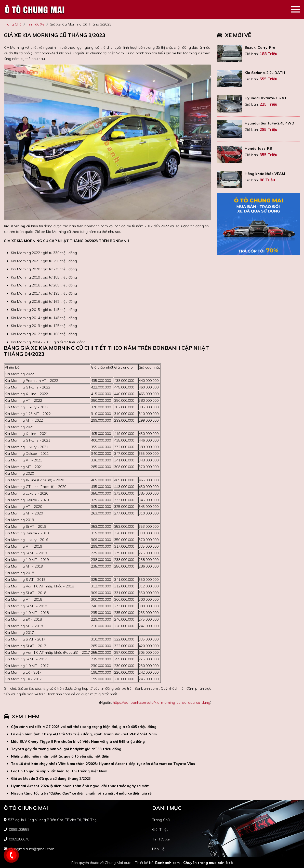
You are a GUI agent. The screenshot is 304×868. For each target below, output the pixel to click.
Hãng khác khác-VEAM (265, 174)
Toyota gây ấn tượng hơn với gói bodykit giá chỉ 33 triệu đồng (66, 749)
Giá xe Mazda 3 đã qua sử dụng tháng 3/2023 (51, 778)
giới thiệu (160, 829)
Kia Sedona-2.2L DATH (265, 73)
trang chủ (13, 24)
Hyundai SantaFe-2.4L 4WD (269, 123)
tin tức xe (36, 24)
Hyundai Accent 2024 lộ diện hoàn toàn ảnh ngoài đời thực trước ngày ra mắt (80, 786)
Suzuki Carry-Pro (260, 47)
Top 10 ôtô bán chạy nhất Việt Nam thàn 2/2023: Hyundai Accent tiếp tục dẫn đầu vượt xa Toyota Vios (103, 764)
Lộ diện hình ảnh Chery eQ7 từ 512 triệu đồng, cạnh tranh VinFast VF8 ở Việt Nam (84, 734)
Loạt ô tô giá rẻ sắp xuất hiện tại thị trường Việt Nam (59, 771)
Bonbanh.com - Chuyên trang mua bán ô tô (194, 863)
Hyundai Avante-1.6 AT (266, 98)
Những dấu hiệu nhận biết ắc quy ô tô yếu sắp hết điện (60, 756)
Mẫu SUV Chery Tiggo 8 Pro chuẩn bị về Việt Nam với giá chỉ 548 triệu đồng (78, 741)
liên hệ (158, 849)
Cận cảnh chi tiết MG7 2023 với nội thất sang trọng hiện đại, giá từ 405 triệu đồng (84, 727)
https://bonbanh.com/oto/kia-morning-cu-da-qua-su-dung (162, 702)
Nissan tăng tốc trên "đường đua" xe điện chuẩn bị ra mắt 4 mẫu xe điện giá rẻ (81, 793)
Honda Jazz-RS (258, 148)
